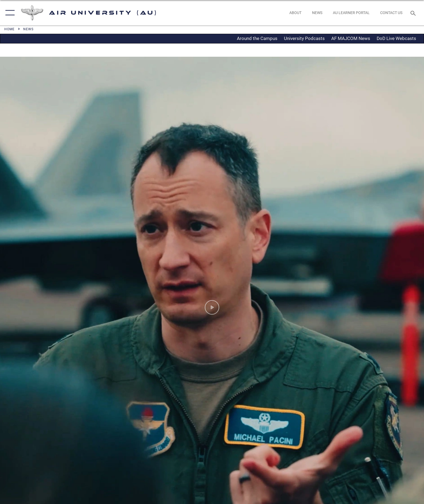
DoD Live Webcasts (396, 38)
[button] (9, 13)
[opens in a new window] (351, 13)
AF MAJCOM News (351, 38)
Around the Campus (257, 38)
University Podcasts (304, 38)
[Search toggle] (414, 13)
